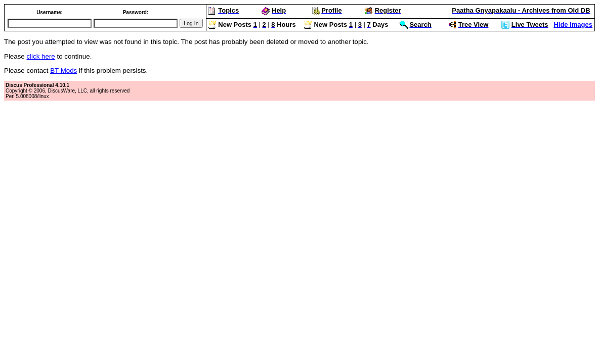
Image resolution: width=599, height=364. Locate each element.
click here (40, 56)
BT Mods (63, 71)
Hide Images (573, 25)
